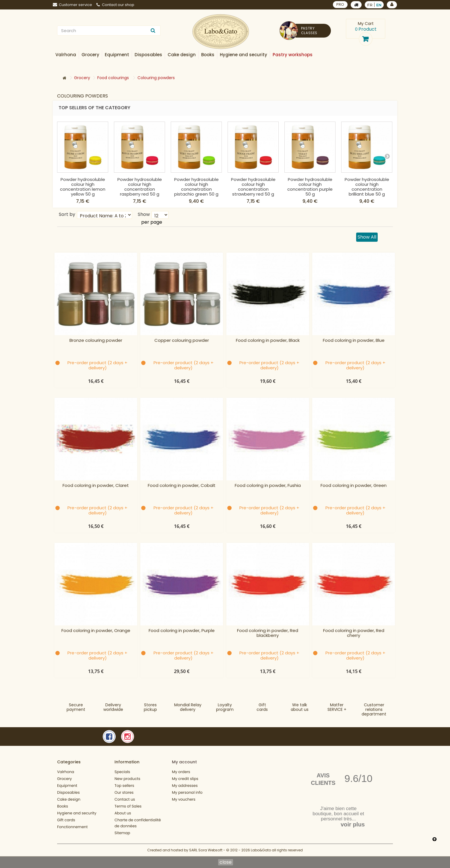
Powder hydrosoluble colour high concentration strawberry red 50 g (253, 187)
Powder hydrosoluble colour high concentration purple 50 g (310, 187)
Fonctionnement (72, 827)
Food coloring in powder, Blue (354, 341)
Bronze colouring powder (96, 341)
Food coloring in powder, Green (354, 486)
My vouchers (184, 799)
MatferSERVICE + (337, 707)
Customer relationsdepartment (374, 709)
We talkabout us (300, 707)
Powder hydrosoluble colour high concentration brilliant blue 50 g (367, 187)
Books (63, 806)
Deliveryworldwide (113, 707)
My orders (181, 772)
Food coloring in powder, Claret (96, 486)
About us (123, 813)
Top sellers (124, 786)
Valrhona (66, 772)
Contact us (125, 799)
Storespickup (150, 707)
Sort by (67, 214)
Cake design (69, 799)
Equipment (67, 786)
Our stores (124, 792)
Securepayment (76, 707)
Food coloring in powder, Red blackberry (268, 633)
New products (127, 779)
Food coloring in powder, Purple (182, 631)
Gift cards (262, 707)
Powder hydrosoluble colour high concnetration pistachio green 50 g (196, 187)
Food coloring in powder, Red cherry (354, 633)
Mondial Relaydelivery (188, 707)
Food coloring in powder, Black (268, 341)
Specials (122, 772)
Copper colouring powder (182, 341)
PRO (340, 4)
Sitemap (122, 833)
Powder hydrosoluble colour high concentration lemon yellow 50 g (83, 187)
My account (184, 762)
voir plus (353, 824)
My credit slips (185, 779)
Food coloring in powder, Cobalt (182, 486)
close (226, 862)
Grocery (64, 779)
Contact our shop (115, 5)
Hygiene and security (77, 813)
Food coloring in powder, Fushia (268, 486)
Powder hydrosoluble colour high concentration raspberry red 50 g (140, 187)
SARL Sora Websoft (206, 850)
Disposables (68, 792)
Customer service (72, 5)
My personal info (187, 792)
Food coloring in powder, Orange (96, 631)
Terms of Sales (128, 806)
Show (144, 214)
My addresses (185, 786)
